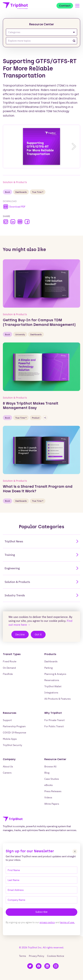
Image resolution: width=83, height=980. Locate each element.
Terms (23, 956)
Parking (48, 668)
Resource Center (42, 24)
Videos (48, 797)
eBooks (49, 785)
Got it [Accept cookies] (38, 635)
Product (36, 418)
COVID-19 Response (15, 732)
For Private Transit (55, 720)
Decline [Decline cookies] (20, 635)
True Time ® (38, 192)
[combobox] (41, 41)
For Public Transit (54, 726)
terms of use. (67, 922)
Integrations (51, 692)
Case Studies (52, 779)
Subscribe (41, 912)
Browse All (50, 766)
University (20, 334)
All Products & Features (58, 699)
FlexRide (8, 674)
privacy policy (47, 922)
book (7, 192)
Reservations (52, 680)
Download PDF (14, 207)
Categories (41, 32)
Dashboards (21, 192)
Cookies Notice (56, 956)
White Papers (52, 804)
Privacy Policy (37, 956)
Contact (65, 6)
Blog (47, 773)
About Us (8, 766)
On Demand (9, 668)
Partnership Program (14, 726)
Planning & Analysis (55, 674)
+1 (45, 418)
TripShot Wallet (53, 686)
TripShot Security (12, 745)
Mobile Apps (10, 739)
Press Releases (53, 791)
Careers (7, 773)
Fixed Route (10, 661)
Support (7, 720)
